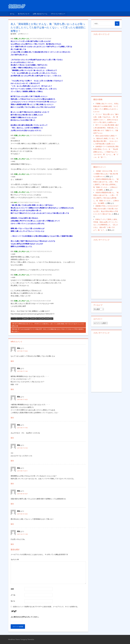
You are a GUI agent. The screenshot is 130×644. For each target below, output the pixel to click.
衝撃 (43, 319)
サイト (13, 601)
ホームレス (19, 319)
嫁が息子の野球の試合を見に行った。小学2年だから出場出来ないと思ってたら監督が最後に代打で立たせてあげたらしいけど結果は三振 (48, 325)
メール (13, 595)
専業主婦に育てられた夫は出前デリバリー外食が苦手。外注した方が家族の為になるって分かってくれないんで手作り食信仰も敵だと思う (48, 330)
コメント (15, 559)
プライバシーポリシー (58, 14)
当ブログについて (24, 14)
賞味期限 (47, 319)
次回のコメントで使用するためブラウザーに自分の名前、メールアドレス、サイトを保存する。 (46, 607)
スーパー (13, 319)
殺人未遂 (38, 319)
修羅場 (14, 34)
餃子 (52, 319)
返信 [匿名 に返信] (12, 361)
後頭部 (33, 319)
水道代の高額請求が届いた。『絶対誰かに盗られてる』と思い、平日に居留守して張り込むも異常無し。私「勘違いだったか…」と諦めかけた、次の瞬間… (106, 184)
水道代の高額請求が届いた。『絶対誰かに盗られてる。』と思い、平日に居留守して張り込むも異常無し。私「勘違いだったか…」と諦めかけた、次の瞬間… (106, 198)
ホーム (12, 14)
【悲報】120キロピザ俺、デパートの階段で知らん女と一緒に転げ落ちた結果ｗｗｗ (106, 174)
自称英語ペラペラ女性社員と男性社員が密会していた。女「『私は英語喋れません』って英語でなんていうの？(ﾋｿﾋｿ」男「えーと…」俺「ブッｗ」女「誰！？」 (106, 152)
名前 (12, 589)
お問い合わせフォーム (40, 14)
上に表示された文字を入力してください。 (25, 617)
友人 (29, 319)
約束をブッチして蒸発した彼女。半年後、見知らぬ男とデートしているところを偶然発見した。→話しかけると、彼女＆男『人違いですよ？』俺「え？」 (106, 225)
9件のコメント (24, 34)
